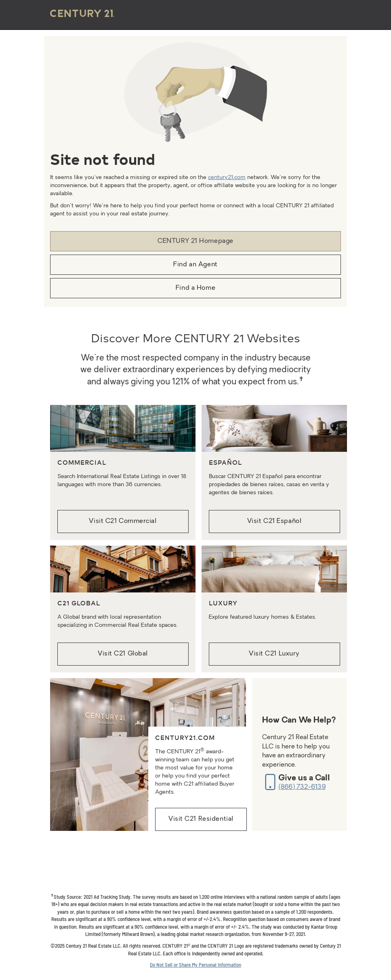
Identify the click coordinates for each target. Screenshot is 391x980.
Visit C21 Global (123, 654)
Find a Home (195, 288)
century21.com (227, 178)
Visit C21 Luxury (274, 654)
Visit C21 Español (274, 521)
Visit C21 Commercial (123, 521)
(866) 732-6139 (302, 787)
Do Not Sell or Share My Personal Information (195, 965)
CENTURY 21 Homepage (195, 241)
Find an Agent (195, 265)
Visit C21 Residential (201, 819)
